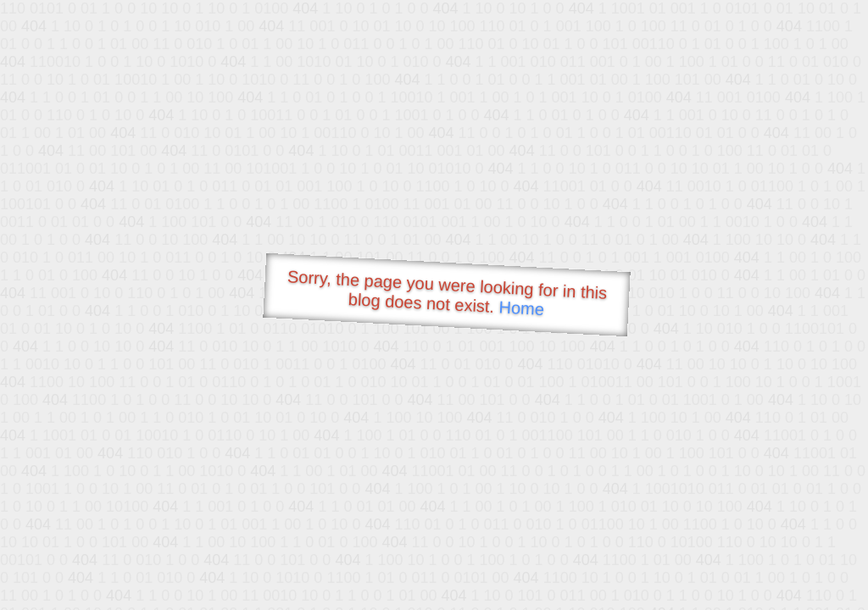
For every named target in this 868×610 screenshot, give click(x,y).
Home (521, 308)
